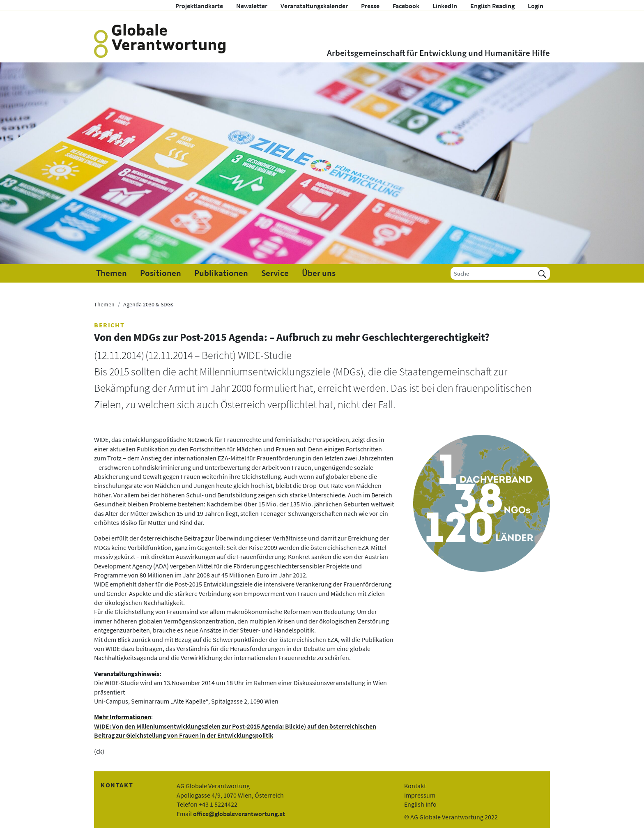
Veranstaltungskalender (314, 6)
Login (536, 6)
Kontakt (415, 786)
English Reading (492, 6)
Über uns (319, 273)
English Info (420, 804)
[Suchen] (542, 273)
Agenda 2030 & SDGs (148, 304)
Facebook (406, 6)
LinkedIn (445, 6)
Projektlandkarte (199, 6)
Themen (112, 273)
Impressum (420, 795)
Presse (370, 6)
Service (275, 273)
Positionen (161, 273)
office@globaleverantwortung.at (239, 814)
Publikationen (221, 273)
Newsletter (252, 6)
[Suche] (493, 273)
